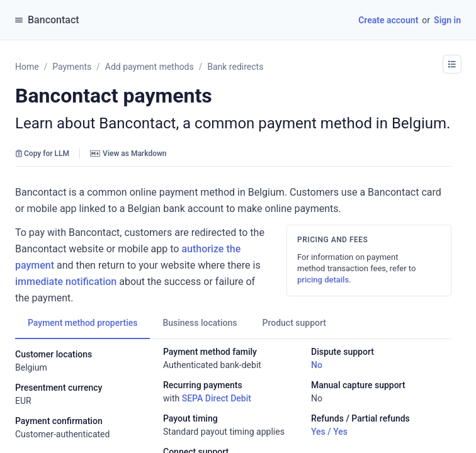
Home (27, 67)
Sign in (447, 20)
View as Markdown (128, 154)
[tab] (82, 323)
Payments (72, 67)
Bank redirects (235, 67)
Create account (388, 20)
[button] (452, 64)
